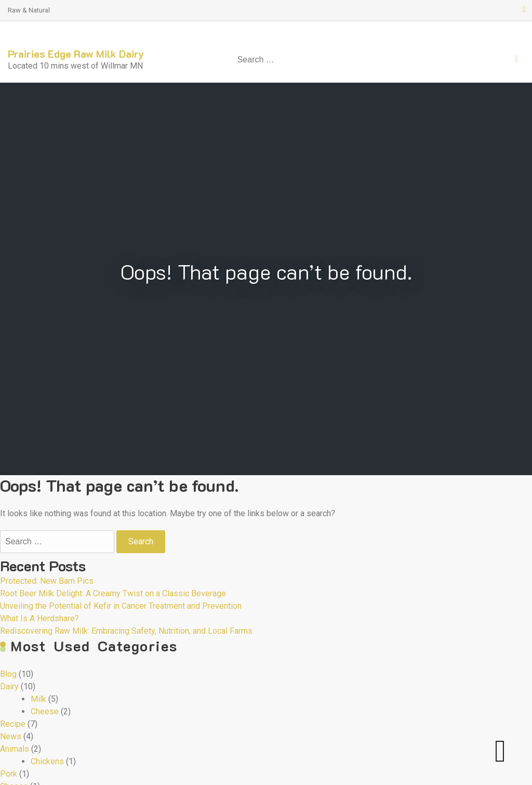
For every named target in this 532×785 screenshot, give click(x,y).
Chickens (47, 761)
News (11, 736)
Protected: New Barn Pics (47, 581)
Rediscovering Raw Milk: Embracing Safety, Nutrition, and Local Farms (126, 631)
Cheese (45, 711)
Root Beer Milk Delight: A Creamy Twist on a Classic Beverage (113, 593)
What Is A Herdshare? (39, 618)
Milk (38, 699)
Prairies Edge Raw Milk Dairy (76, 54)
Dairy (9, 686)
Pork (9, 774)
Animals (15, 749)
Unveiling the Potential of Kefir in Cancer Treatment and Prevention (121, 606)
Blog (8, 674)
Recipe (13, 724)
